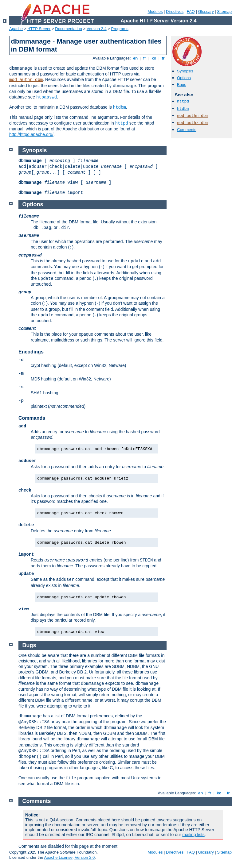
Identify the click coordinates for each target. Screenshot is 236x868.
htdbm (120, 107)
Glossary (206, 12)
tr (163, 58)
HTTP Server (39, 29)
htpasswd (47, 97)
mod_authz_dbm (193, 123)
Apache (16, 29)
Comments (187, 130)
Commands (32, 418)
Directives (175, 12)
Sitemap (224, 12)
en (135, 58)
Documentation (68, 29)
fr (145, 58)
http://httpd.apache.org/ (31, 134)
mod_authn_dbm (26, 80)
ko (154, 58)
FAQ (191, 12)
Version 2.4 (97, 29)
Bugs (182, 85)
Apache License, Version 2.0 (69, 857)
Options (184, 78)
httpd (122, 123)
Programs (120, 29)
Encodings (31, 352)
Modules (155, 12)
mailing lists (193, 835)
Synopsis (185, 71)
